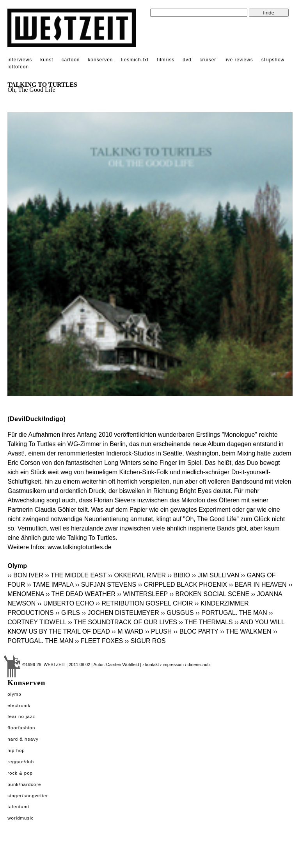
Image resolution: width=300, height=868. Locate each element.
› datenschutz (198, 664)
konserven (100, 60)
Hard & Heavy (23, 739)
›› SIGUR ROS (145, 641)
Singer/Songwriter (28, 796)
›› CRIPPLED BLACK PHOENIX (183, 585)
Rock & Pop (20, 773)
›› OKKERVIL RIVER (137, 575)
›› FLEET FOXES (99, 641)
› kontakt (151, 664)
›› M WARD (127, 631)
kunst (47, 60)
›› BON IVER (25, 575)
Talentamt (18, 807)
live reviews (239, 60)
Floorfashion (21, 728)
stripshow (273, 60)
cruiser (208, 60)
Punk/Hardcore (24, 784)
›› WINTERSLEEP (142, 594)
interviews (20, 60)
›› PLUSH (158, 631)
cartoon (71, 60)
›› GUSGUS (177, 613)
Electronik (19, 705)
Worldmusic (20, 818)
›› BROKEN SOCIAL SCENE (209, 594)
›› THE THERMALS (206, 622)
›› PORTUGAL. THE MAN (231, 613)
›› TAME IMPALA (50, 585)
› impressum (172, 664)
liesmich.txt (135, 60)
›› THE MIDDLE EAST (76, 575)
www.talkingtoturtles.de (80, 547)
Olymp (14, 694)
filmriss (166, 60)
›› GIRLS (68, 613)
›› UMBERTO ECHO (66, 603)
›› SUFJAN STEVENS (106, 585)
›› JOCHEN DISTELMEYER (120, 613)
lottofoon (18, 67)
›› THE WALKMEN (246, 631)
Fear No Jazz (21, 716)
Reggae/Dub (21, 762)
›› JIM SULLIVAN (216, 575)
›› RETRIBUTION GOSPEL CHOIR (144, 603)
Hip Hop (16, 750)
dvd (187, 60)
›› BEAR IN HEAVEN (257, 585)
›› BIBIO (179, 575)
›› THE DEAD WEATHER (81, 594)
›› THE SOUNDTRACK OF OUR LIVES (122, 622)
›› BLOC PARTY (196, 631)
